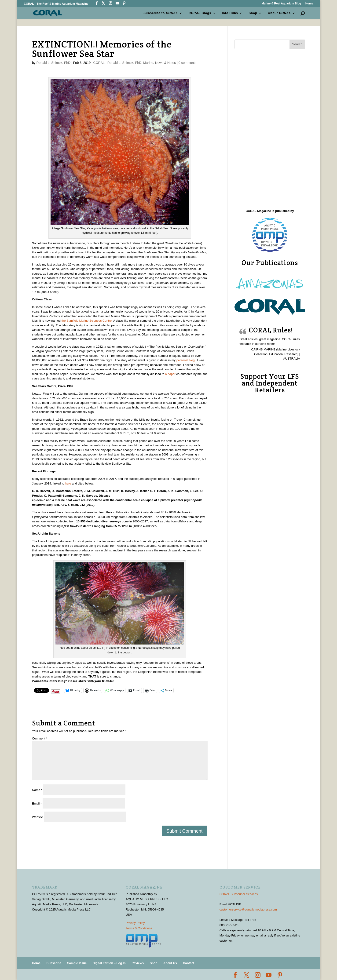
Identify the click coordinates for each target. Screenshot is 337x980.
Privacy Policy (135, 923)
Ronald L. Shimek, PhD (53, 63)
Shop (253, 13)
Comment (40, 738)
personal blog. (186, 360)
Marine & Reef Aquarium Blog (281, 4)
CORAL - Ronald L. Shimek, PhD (117, 63)
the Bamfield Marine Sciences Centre (86, 321)
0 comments (187, 63)
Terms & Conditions (139, 928)
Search (297, 44)
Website (38, 817)
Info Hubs (230, 13)
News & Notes (166, 63)
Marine (148, 63)
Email (37, 803)
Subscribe (54, 963)
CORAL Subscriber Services (239, 894)
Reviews (138, 963)
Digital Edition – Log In (109, 963)
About (279, 13)
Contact (188, 963)
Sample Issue (77, 963)
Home (309, 4)
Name (37, 790)
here (68, 483)
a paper (170, 374)
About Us (170, 963)
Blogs (200, 13)
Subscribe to (161, 13)
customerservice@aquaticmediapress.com (248, 909)
